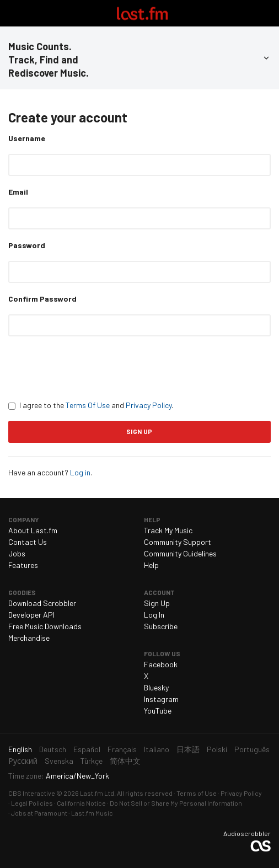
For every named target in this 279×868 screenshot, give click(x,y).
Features (23, 565)
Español (87, 749)
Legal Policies (32, 803)
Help (151, 565)
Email (18, 192)
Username (27, 138)
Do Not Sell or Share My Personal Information (176, 803)
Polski (217, 749)
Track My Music (168, 530)
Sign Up (157, 603)
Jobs (17, 553)
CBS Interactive (32, 793)
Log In (154, 615)
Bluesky (156, 687)
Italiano (157, 749)
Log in (80, 472)
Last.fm (142, 13)
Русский (23, 761)
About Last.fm (33, 530)
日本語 (188, 749)
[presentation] (92, 368)
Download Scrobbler (42, 603)
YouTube (158, 711)
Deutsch (53, 749)
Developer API (31, 615)
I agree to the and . (91, 405)
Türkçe (92, 761)
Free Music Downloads (45, 626)
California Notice (81, 803)
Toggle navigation (13, 13)
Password (27, 245)
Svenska (59, 761)
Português (252, 749)
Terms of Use (197, 793)
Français (122, 749)
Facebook (161, 664)
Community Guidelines (180, 553)
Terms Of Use (88, 405)
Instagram (161, 699)
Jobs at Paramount (39, 813)
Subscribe (161, 626)
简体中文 (125, 761)
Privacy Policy (149, 405)
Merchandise (29, 638)
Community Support (178, 542)
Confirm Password (42, 299)
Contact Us (28, 542)
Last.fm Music (92, 813)
